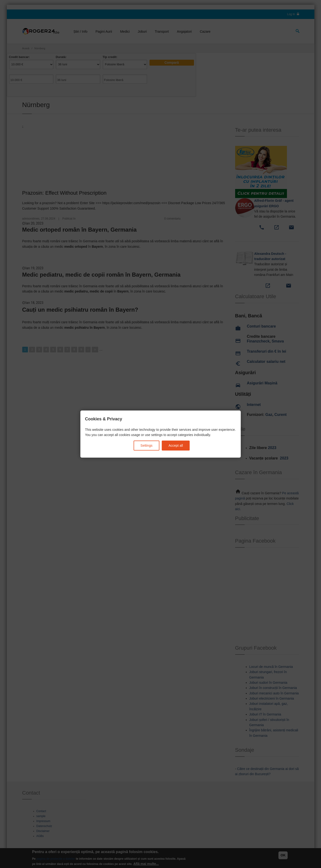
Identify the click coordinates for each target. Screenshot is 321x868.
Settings (147, 445)
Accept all (176, 445)
